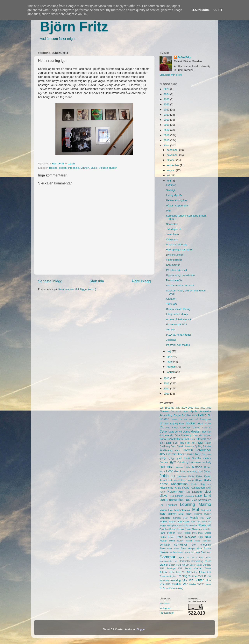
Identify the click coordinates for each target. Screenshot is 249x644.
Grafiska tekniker (202, 458)
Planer (171, 533)
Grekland (164, 462)
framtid (181, 446)
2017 (167, 130)
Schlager (165, 545)
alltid (178, 411)
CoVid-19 (207, 428)
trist (209, 572)
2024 (167, 94)
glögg (172, 458)
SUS (162, 569)
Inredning (74, 168)
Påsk (201, 533)
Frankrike (189, 446)
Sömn (188, 568)
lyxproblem (205, 500)
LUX (187, 500)
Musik (94, 168)
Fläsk (208, 443)
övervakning (176, 588)
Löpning (187, 504)
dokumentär (166, 435)
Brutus (164, 423)
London (179, 496)
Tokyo (202, 572)
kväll (209, 488)
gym (173, 462)
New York (196, 522)
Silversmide (166, 548)
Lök (161, 505)
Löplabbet (172, 505)
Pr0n (194, 533)
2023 (167, 99)
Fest (176, 443)
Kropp (186, 488)
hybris (162, 471)
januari (171, 372)
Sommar (167, 557)
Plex (169, 211)
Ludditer (171, 185)
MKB (181, 514)
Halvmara (195, 462)
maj (169, 351)
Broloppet (205, 419)
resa (208, 537)
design (63, 168)
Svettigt (171, 190)
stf (176, 561)
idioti (176, 471)
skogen (192, 548)
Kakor (199, 476)
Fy (196, 446)
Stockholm (184, 561)
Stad (208, 558)
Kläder (207, 480)
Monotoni (165, 518)
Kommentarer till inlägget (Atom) (77, 289)
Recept (171, 537)
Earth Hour (190, 439)
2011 (167, 388)
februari (172, 367)
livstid (171, 496)
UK (204, 576)
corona (196, 428)
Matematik (206, 510)
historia (197, 467)
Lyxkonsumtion (175, 255)
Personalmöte (174, 280)
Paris (163, 533)
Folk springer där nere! (179, 250)
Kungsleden (198, 488)
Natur (186, 522)
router (180, 541)
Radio (163, 537)
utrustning (164, 580)
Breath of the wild (182, 419)
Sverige (171, 568)
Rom (172, 541)
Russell (188, 541)
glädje (163, 458)
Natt (179, 522)
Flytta (200, 443)
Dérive (187, 432)
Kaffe (191, 476)
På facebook (167, 613)
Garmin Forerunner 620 (183, 454)
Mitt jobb (164, 603)
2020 (167, 115)
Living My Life (174, 195)
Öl (161, 588)
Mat (196, 509)
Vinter (200, 580)
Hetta (187, 467)
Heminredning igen (177, 200)
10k (161, 408)
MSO (185, 518)
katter (177, 480)
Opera (180, 529)
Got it (218, 10)
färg (200, 446)
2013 (167, 378)
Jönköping (182, 476)
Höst (169, 471)
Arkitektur (206, 411)
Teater (208, 569)
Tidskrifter (192, 572)
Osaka (188, 529)
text (178, 572)
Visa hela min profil (171, 75)
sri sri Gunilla (195, 558)
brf (196, 419)
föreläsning (166, 450)
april (170, 357)
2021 (167, 110)
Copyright (185, 428)
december (173, 150)
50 (172, 411)
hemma (167, 467)
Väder (193, 584)
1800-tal (169, 408)
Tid (184, 572)
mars (170, 362)
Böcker (190, 423)
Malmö (205, 504)
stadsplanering (166, 561)
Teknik (163, 572)
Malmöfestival (182, 510)
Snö (198, 553)
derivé (178, 432)
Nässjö (188, 526)
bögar (200, 423)
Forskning (165, 446)
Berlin (202, 415)
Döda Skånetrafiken (171, 439)
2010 (167, 394)
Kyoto (163, 492)
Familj (168, 443)
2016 (167, 135)
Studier (164, 565)
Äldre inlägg (141, 281)
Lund (208, 496)
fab (161, 443)
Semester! (172, 224)
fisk (194, 443)
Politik (187, 533)
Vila (185, 580)
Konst (164, 484)
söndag (198, 568)
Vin (191, 580)
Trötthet (193, 576)
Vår (185, 584)
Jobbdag (171, 340)
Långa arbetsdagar (177, 314)
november (173, 155)
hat (203, 462)
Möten (172, 522)
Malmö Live (166, 510)
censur (208, 424)
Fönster (207, 446)
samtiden (207, 541)
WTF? (201, 584)
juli (169, 175)
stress (208, 561)
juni (169, 181)
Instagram (165, 608)
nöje (195, 526)
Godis (187, 458)
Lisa (189, 492)
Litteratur (197, 492)
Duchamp (186, 435)
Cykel (163, 431)
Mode (189, 514)
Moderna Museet (202, 514)
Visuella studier (108, 168)
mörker (164, 522)
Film (188, 443)
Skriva (208, 548)
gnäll (179, 458)
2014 (167, 145)
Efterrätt (201, 439)
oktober (171, 160)
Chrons (165, 427)
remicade (191, 537)
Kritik (178, 488)
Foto (173, 446)
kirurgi (191, 480)
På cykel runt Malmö (178, 345)
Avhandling (166, 415)
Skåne (164, 552)
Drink (177, 435)
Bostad (53, 168)
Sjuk (183, 548)
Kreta (194, 484)
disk (209, 432)
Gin (204, 454)
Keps (184, 480)
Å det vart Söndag (177, 244)
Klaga (199, 480)
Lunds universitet (171, 500)
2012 (167, 383)
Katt (170, 480)
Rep (201, 537)
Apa (186, 411)
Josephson (172, 234)
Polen (179, 533)
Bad (184, 415)
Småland (189, 553)
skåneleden (177, 552)
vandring (176, 580)
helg (209, 462)
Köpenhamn (176, 491)
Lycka (194, 500)
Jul (173, 476)
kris (209, 484)
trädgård (172, 576)
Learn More (201, 10)
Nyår (182, 526)
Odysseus (172, 239)
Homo (208, 467)
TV (200, 576)
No (210, 522)
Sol (203, 552)
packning (207, 529)
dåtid (201, 435)
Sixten (176, 548)
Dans (171, 432)
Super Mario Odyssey (200, 565)
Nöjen (202, 525)
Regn (180, 537)
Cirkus (175, 428)
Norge (163, 526)
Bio (209, 415)
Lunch (199, 496)
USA (209, 576)
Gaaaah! (171, 299)
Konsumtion (179, 484)
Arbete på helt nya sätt (179, 319)
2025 (167, 89)
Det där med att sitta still (180, 286)
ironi (201, 471)
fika (182, 443)
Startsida (97, 281)
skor (200, 548)
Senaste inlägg (50, 281)
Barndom (192, 415)
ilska (183, 471)
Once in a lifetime (168, 529)
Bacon (177, 415)
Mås (202, 518)
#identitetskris (174, 260)
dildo (204, 432)
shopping (206, 545)
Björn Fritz (74, 27)
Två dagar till (174, 229)
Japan (207, 471)
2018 (167, 125)
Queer (208, 533)
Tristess (164, 576)
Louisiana (189, 496)
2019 (167, 120)
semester (181, 544)
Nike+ (204, 522)
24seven (164, 411)
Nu (168, 526)
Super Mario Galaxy (179, 565)
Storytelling (197, 561)
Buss (182, 424)
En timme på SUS (177, 324)
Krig (203, 484)
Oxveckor (197, 529)
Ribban (163, 541)
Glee (209, 454)
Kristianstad (166, 488)
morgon (177, 518)
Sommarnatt (173, 265)
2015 (167, 140)
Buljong (174, 424)
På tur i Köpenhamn (178, 206)
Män (209, 518)
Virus (208, 580)
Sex (194, 545)
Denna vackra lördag (178, 309)
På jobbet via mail (177, 270)
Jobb (164, 476)
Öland (166, 588)
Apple (194, 411)
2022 (167, 104)
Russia (197, 541)
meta (162, 514)
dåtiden (208, 435)
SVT (180, 569)
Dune (195, 435)
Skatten (171, 329)
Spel (181, 558)
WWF (208, 584)
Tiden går (172, 304)
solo (209, 553)
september (173, 165)
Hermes (179, 467)
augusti (171, 170)
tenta (172, 572)
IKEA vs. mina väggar (179, 335)
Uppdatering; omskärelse (181, 275)
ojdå (209, 526)
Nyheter (175, 526)
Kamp (208, 476)
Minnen (85, 168)
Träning (182, 576)
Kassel (163, 480)
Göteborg (183, 462)
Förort (178, 450)
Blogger (141, 629)
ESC (209, 439)
